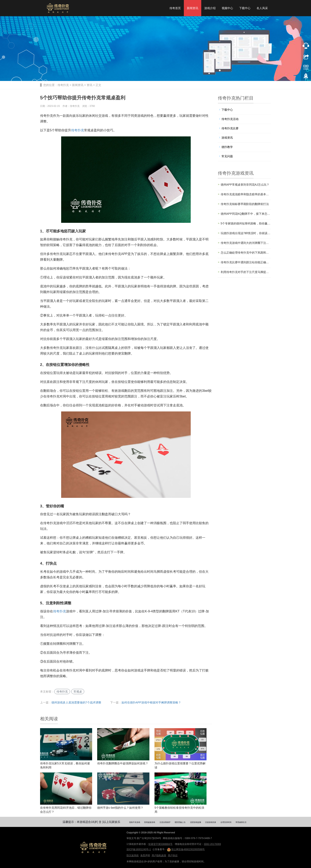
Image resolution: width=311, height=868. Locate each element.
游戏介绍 (210, 8)
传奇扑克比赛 (230, 128)
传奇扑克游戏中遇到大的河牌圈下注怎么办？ (246, 243)
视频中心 (227, 8)
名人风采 (262, 8)
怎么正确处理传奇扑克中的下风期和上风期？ (246, 253)
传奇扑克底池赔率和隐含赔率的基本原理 (246, 194)
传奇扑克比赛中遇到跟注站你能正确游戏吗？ (246, 262)
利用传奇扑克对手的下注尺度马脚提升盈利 (246, 272)
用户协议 (173, 855)
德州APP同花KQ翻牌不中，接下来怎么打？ (246, 214)
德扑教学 (227, 147)
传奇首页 (175, 8)
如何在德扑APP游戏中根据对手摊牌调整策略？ (151, 702)
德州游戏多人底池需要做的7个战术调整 (76, 702)
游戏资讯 (227, 138)
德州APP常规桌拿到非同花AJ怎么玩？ (245, 185)
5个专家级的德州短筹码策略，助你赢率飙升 (246, 223)
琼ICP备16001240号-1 (139, 849)
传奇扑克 (63, 85)
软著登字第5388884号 (160, 844)
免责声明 (145, 855)
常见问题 (227, 156)
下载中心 (245, 8)
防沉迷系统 (133, 855)
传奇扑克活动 (230, 119)
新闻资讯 (193, 8)
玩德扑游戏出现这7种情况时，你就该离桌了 (246, 233)
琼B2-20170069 (212, 844)
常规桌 (78, 692)
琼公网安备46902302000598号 (186, 850)
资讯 (89, 85)
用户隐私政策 (159, 855)
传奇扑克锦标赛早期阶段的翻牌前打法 (245, 204)
